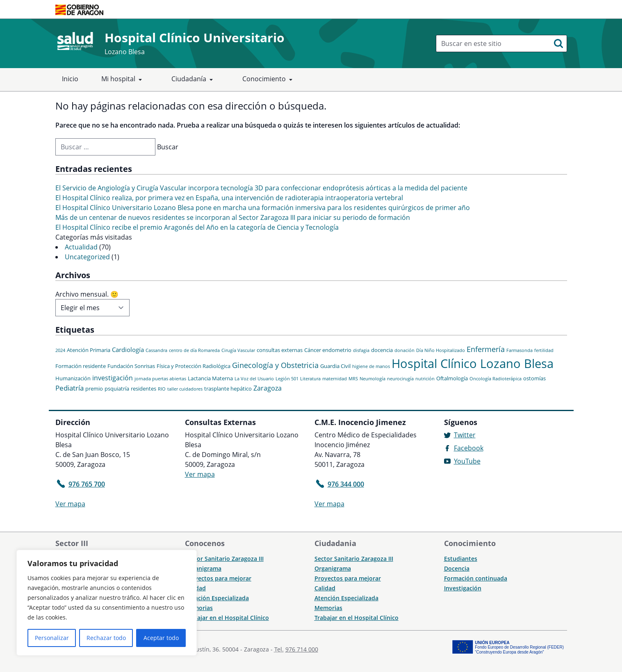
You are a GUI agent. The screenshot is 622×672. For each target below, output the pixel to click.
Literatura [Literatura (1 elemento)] (310, 379)
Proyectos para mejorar (218, 578)
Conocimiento (269, 79)
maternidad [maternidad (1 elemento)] (335, 379)
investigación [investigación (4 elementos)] (113, 378)
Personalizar (52, 638)
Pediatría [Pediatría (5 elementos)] (69, 388)
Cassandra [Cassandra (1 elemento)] (156, 350)
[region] (107, 603)
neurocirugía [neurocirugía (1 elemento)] (400, 379)
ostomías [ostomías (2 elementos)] (534, 378)
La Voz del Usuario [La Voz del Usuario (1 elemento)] (254, 379)
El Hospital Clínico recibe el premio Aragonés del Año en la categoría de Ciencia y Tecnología (197, 227)
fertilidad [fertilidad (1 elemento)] (544, 350)
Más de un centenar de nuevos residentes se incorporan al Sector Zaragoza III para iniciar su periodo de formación (233, 217)
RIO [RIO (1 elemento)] (162, 389)
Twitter (465, 435)
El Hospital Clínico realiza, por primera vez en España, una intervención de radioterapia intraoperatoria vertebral (229, 198)
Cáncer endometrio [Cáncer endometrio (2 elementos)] (328, 350)
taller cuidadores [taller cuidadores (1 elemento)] (185, 389)
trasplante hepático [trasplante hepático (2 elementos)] (228, 389)
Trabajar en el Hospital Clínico (227, 618)
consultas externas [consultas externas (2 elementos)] (280, 350)
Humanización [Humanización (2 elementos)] (73, 378)
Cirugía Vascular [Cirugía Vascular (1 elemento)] (238, 350)
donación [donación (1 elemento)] (404, 350)
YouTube (467, 461)
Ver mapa (70, 504)
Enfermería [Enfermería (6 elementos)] (486, 349)
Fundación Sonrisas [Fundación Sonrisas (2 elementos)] (131, 366)
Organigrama (203, 568)
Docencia (457, 568)
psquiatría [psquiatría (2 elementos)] (117, 389)
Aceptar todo (161, 638)
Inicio (70, 79)
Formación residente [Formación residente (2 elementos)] (81, 366)
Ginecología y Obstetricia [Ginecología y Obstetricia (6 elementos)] (275, 365)
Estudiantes (461, 559)
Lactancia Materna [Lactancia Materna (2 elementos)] (210, 378)
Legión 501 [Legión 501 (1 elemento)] (287, 379)
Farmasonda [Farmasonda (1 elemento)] (519, 350)
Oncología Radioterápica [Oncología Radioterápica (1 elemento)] (496, 379)
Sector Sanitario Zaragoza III (224, 559)
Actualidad (81, 247)
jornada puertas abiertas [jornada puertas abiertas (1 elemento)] (160, 379)
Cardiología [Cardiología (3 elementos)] (128, 350)
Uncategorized (87, 257)
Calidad (325, 588)
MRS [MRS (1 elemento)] (353, 379)
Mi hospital (123, 79)
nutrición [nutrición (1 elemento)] (425, 379)
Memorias (199, 608)
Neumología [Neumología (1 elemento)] (373, 379)
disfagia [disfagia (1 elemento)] (361, 350)
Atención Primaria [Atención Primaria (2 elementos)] (89, 350)
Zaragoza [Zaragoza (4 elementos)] (268, 388)
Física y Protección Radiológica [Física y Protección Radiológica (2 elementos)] (194, 366)
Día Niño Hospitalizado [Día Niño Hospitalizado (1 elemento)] (441, 350)
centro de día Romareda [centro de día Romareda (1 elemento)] (194, 350)
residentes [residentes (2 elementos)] (144, 389)
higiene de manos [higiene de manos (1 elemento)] (371, 366)
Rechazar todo (106, 638)
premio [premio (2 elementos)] (94, 389)
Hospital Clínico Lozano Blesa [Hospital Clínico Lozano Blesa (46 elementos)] (473, 363)
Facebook (469, 448)
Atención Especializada (217, 598)
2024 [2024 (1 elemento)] (60, 350)
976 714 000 (302, 649)
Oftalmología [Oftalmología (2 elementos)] (452, 378)
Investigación (463, 588)
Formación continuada (476, 578)
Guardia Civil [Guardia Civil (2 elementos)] (335, 366)
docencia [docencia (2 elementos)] (382, 350)
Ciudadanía (194, 79)
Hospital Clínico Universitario (195, 38)
